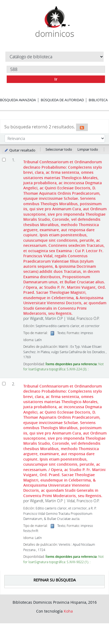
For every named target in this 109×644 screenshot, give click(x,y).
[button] (52, 26)
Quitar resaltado (20, 150)
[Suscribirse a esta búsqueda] (82, 127)
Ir (56, 79)
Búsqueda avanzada (18, 100)
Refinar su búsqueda (55, 580)
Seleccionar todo (59, 149)
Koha (68, 611)
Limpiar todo (88, 149)
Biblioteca (98, 100)
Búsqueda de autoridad (62, 100)
